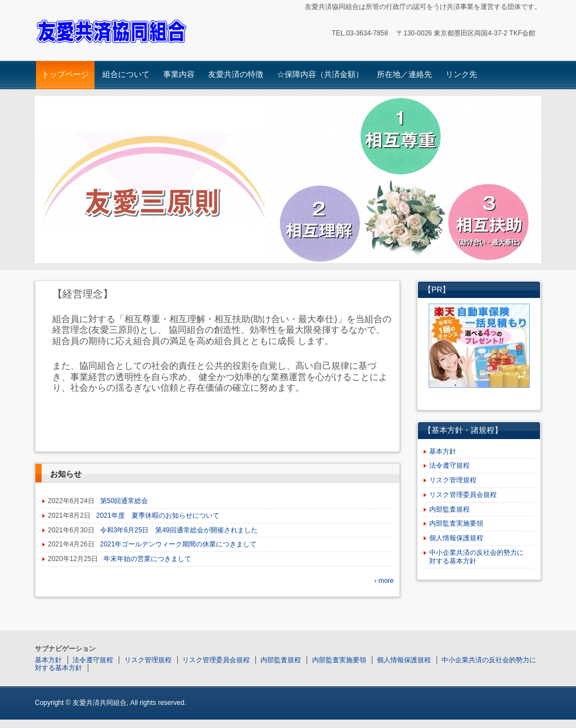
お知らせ (66, 474)
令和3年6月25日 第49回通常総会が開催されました (179, 530)
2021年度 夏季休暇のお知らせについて (158, 516)
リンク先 (461, 74)
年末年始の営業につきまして (147, 559)
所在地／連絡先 (404, 74)
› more (384, 581)
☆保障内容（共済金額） (320, 74)
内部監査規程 (449, 509)
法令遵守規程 (449, 465)
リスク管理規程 (453, 480)
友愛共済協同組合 (114, 32)
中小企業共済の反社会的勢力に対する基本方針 (476, 557)
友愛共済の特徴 (236, 74)
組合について (126, 74)
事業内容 (179, 74)
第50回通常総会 (124, 501)
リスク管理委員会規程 (463, 495)
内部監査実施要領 (456, 523)
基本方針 (443, 451)
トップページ (65, 74)
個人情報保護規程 (456, 538)
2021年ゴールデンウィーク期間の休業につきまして (179, 544)
